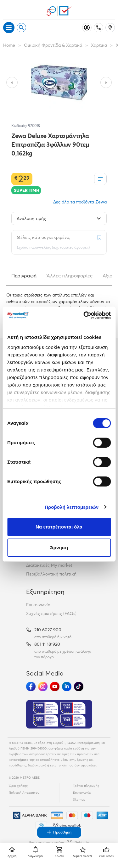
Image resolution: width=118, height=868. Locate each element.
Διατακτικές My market (49, 565)
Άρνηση (59, 547)
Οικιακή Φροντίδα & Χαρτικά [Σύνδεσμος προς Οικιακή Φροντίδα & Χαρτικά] (53, 45)
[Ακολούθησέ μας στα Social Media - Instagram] (43, 687)
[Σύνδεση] (87, 28)
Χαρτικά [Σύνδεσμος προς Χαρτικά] (99, 45)
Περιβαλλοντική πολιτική (51, 574)
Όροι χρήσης (18, 786)
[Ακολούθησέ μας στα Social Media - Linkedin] (67, 687)
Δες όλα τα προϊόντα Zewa (80, 202)
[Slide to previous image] (12, 82)
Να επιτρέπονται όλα (59, 527)
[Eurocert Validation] (59, 714)
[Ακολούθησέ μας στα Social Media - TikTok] (79, 687)
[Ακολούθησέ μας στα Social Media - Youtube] (55, 687)
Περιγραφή (24, 276)
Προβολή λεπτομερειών (72, 507)
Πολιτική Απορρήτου (24, 793)
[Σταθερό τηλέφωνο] (98, 28)
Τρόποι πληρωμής (86, 786)
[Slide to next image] (106, 82)
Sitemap (79, 800)
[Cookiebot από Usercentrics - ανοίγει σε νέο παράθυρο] (84, 315)
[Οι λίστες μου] (100, 179)
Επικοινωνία (38, 605)
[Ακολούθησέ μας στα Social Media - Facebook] (31, 687)
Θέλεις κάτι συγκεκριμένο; (43, 237)
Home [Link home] (9, 45)
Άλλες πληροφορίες (70, 276)
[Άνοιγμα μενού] (9, 28)
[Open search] (21, 28)
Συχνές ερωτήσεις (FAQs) (51, 613)
